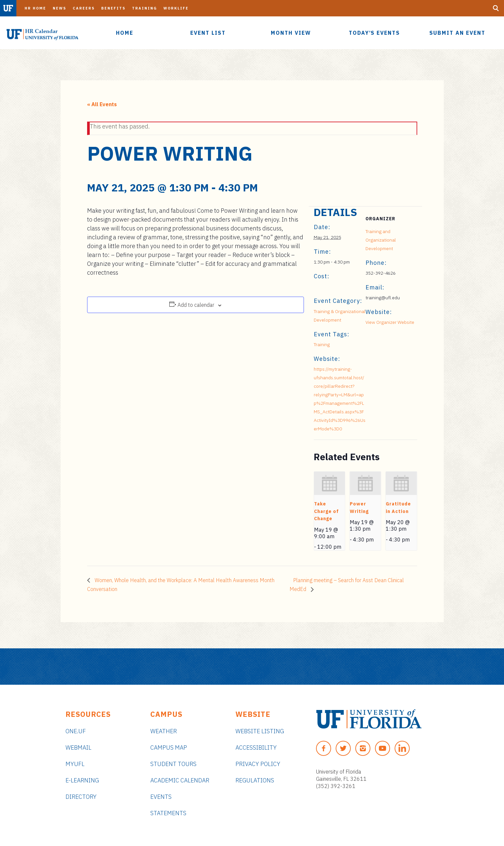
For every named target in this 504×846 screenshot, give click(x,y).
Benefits (113, 8)
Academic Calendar (180, 780)
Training (144, 8)
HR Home (35, 8)
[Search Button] (496, 8)
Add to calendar (196, 305)
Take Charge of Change (327, 511)
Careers (84, 8)
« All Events (102, 104)
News (59, 8)
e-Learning (82, 780)
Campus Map (169, 748)
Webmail (78, 748)
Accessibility (256, 748)
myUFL (75, 764)
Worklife (176, 8)
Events (161, 797)
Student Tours (173, 764)
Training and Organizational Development (381, 240)
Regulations (255, 780)
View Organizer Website (390, 322)
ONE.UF (76, 731)
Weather (164, 731)
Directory (81, 797)
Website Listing (260, 731)
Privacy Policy (258, 764)
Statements (168, 813)
